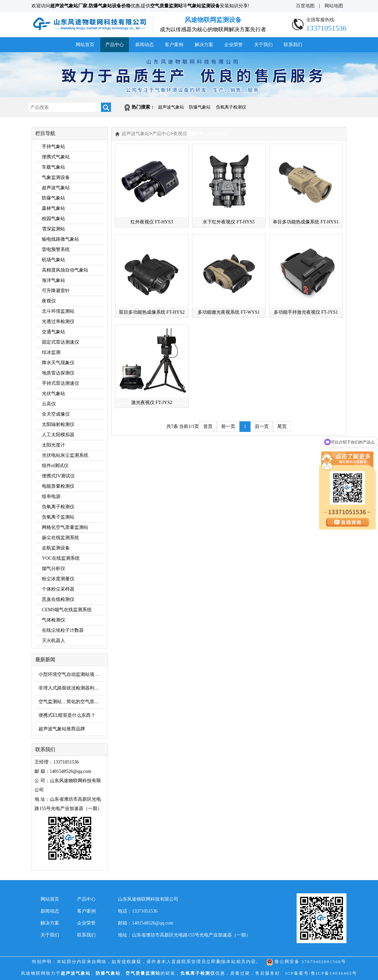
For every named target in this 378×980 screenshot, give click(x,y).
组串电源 (51, 496)
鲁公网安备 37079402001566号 (306, 962)
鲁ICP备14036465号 (334, 973)
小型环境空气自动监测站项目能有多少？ (71, 674)
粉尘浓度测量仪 (58, 579)
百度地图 (305, 6)
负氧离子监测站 (58, 517)
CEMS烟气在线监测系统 (67, 610)
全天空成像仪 (56, 414)
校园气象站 (53, 219)
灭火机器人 (53, 641)
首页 (208, 426)
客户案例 (174, 45)
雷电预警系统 (56, 249)
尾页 (282, 426)
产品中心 (115, 45)
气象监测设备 (56, 177)
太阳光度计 (53, 445)
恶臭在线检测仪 (58, 599)
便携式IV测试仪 (58, 476)
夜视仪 (49, 301)
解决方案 (204, 45)
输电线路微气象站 (60, 239)
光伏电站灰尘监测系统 (65, 455)
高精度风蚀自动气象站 (65, 270)
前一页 (228, 426)
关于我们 (263, 45)
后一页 (262, 426)
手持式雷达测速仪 (60, 383)
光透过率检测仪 (58, 322)
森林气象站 (53, 208)
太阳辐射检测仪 (58, 424)
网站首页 (85, 45)
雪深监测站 (53, 229)
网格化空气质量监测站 (65, 527)
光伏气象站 (53, 394)
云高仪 (49, 404)
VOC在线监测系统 (61, 558)
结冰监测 (51, 352)
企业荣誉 (234, 45)
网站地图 (334, 6)
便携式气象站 (56, 157)
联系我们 (293, 45)
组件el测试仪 (55, 466)
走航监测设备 (56, 548)
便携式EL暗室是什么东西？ (67, 715)
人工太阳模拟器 (58, 435)
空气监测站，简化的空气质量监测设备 (71, 702)
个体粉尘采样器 (58, 589)
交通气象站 (53, 332)
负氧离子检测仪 (231, 107)
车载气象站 (53, 167)
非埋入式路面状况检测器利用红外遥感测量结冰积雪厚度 (71, 688)
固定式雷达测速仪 (60, 342)
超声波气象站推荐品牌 (62, 729)
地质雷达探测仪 (58, 373)
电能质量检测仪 (58, 486)
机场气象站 (53, 260)
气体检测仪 (53, 620)
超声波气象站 (171, 107)
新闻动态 (144, 45)
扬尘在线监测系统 (60, 538)
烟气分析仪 (53, 569)
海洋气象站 (53, 280)
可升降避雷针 (56, 291)
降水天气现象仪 (58, 363)
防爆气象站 (200, 107)
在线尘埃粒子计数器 (63, 630)
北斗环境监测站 (58, 311)
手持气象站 (53, 147)
